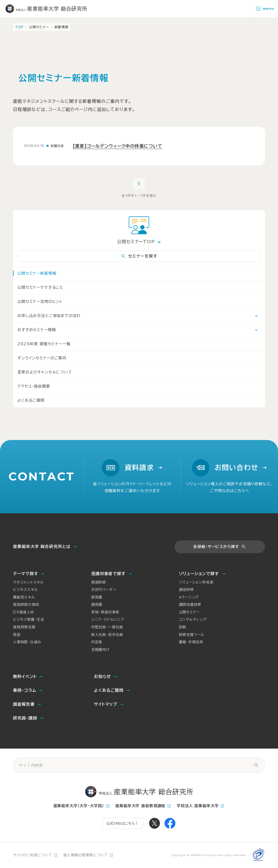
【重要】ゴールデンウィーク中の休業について (118, 146)
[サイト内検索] (256, 765)
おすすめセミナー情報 (37, 330)
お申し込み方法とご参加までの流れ (49, 316)
